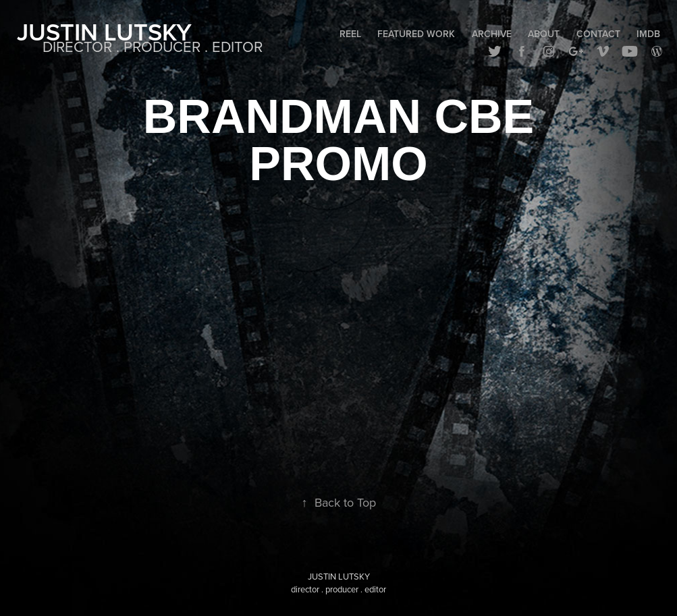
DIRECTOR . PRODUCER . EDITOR (153, 46)
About (544, 34)
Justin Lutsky (104, 32)
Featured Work (416, 34)
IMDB (648, 34)
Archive (492, 34)
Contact (598, 34)
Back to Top (339, 502)
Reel (350, 34)
